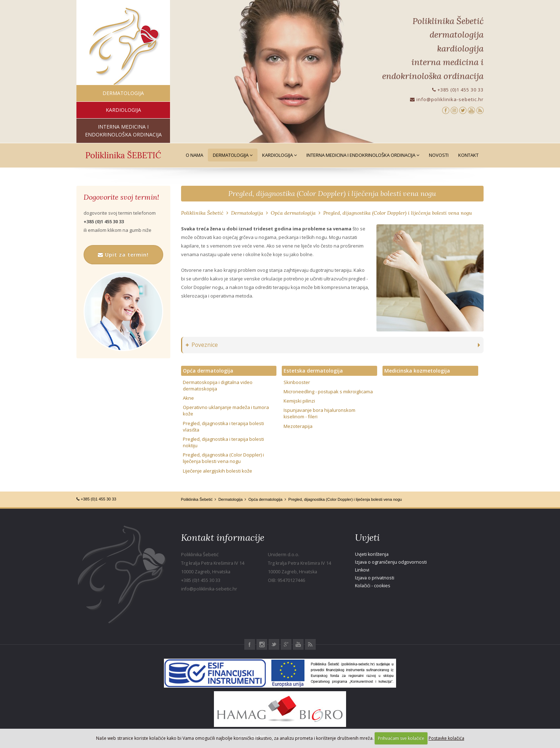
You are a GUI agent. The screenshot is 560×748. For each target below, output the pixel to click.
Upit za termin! (123, 255)
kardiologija (123, 110)
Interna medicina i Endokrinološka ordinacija (363, 155)
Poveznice (202, 345)
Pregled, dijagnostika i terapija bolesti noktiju (223, 442)
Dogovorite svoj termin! (121, 197)
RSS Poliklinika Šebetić (310, 644)
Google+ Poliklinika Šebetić (286, 644)
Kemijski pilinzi (299, 401)
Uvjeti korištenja (372, 554)
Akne (188, 398)
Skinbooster (297, 382)
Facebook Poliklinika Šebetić (250, 644)
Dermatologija (233, 155)
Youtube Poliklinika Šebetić (298, 644)
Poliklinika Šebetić (202, 213)
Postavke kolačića (446, 738)
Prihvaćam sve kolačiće (401, 738)
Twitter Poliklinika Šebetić (274, 644)
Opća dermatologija (293, 213)
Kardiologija (279, 155)
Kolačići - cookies (373, 586)
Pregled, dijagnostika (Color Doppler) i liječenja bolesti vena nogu (332, 193)
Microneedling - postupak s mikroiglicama (328, 392)
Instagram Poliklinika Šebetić (262, 644)
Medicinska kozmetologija (417, 371)
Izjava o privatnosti (375, 578)
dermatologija (123, 93)
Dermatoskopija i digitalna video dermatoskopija (218, 385)
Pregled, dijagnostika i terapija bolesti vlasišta (223, 427)
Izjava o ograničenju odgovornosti (391, 562)
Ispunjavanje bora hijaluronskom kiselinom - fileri (319, 413)
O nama (194, 155)
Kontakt (468, 155)
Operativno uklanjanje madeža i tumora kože (226, 410)
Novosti (439, 155)
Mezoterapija (298, 426)
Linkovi (362, 570)
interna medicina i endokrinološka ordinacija (123, 131)
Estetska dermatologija (313, 371)
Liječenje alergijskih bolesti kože (217, 471)
